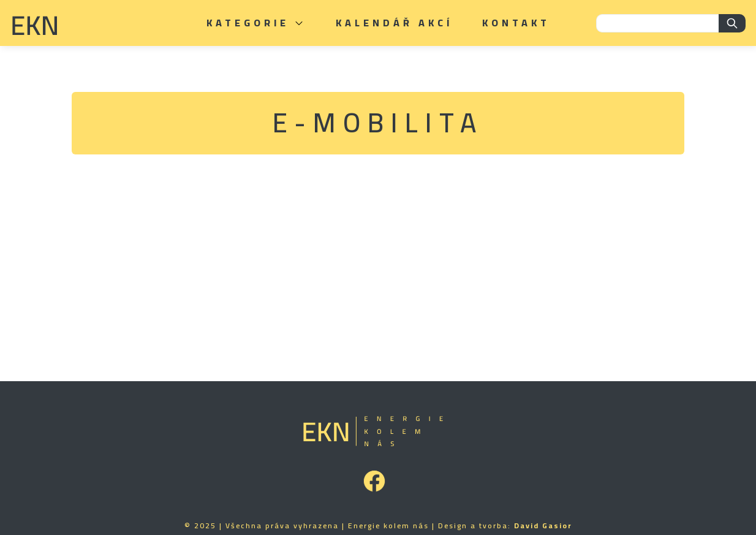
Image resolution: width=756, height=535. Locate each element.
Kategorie (256, 23)
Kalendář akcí (394, 23)
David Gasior (543, 526)
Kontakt (516, 23)
